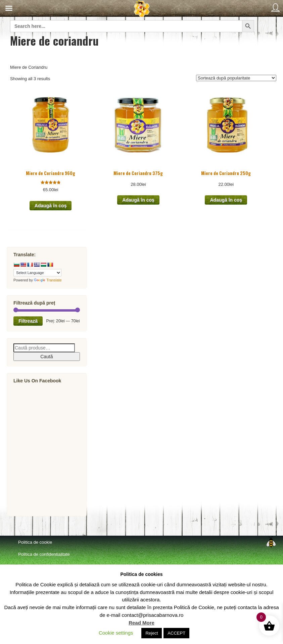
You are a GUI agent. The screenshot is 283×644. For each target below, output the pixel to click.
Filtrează (28, 321)
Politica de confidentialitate (44, 554)
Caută (46, 357)
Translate (48, 280)
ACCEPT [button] (176, 633)
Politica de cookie (35, 542)
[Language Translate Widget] (37, 273)
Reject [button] (152, 633)
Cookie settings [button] (116, 633)
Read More (141, 623)
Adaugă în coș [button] (51, 206)
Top (271, 542)
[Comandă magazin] (236, 78)
